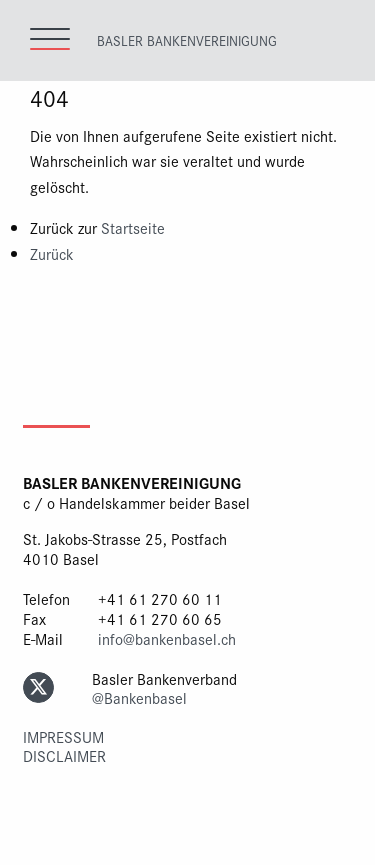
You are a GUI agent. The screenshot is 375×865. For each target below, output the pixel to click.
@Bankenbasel (139, 697)
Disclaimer (64, 755)
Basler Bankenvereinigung (187, 40)
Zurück (52, 253)
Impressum (63, 736)
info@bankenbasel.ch (167, 638)
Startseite (133, 227)
